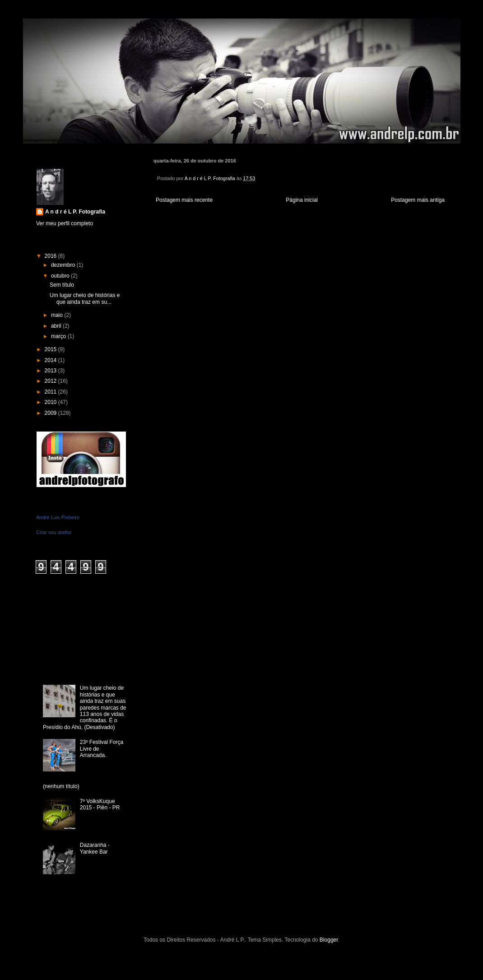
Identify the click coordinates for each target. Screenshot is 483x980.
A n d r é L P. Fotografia (75, 212)
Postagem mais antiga (418, 200)
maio (58, 315)
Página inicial (302, 200)
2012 (51, 381)
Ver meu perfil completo (65, 223)
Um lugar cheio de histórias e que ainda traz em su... (85, 298)
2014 (51, 360)
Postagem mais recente (184, 200)
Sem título (62, 285)
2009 (51, 413)
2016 (51, 256)
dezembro (64, 265)
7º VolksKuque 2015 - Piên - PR (100, 804)
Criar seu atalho (54, 532)
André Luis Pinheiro (58, 517)
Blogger (329, 940)
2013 (51, 371)
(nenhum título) (61, 786)
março (59, 336)
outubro (61, 276)
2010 (51, 402)
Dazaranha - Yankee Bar (95, 848)
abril (57, 326)
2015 (51, 349)
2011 (51, 392)
